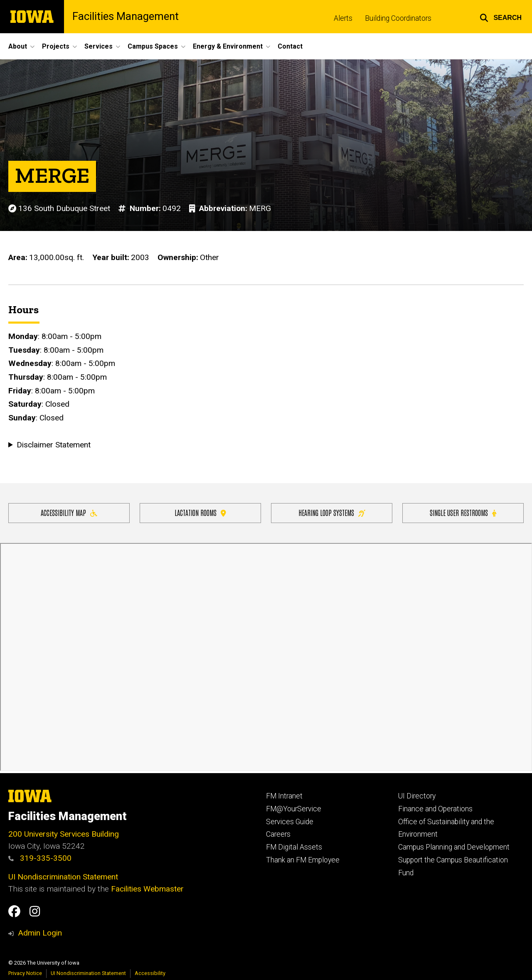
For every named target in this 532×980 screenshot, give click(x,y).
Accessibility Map (69, 512)
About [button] (18, 46)
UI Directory (417, 796)
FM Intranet (284, 796)
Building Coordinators (398, 18)
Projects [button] (56, 46)
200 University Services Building (64, 834)
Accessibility (150, 973)
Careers (278, 834)
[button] (501, 17)
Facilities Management (126, 17)
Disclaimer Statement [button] (54, 445)
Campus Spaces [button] (153, 46)
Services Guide (290, 822)
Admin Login (40, 933)
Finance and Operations (435, 809)
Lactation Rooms (200, 512)
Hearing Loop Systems (332, 512)
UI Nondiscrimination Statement (63, 877)
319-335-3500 (40, 858)
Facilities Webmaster (147, 889)
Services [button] (99, 46)
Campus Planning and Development (454, 847)
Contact (290, 46)
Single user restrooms (463, 512)
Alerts (343, 18)
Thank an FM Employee (303, 860)
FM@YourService (294, 809)
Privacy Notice (25, 973)
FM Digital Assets (294, 847)
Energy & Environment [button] (228, 46)
